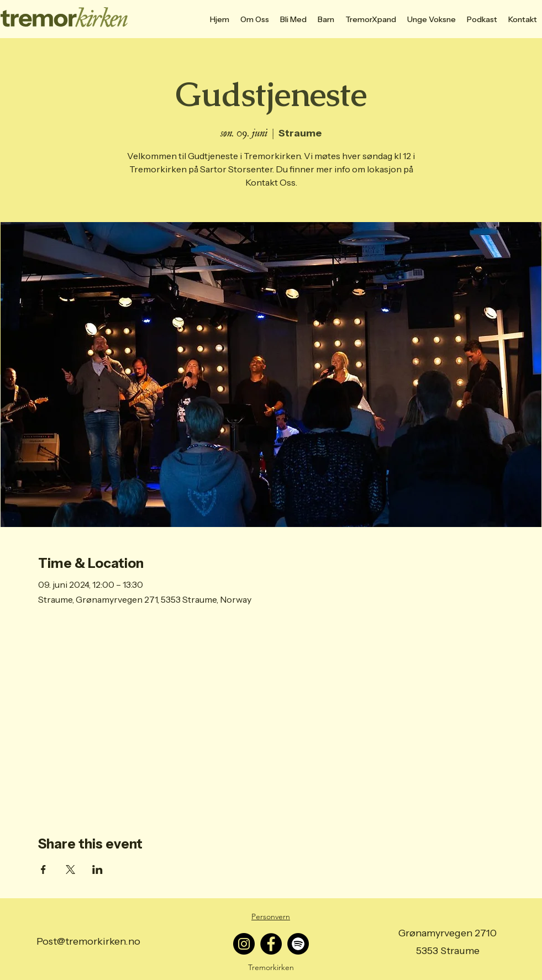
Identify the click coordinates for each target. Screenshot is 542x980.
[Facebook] (271, 944)
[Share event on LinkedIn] (98, 870)
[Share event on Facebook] (43, 870)
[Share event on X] (70, 870)
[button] (293, 19)
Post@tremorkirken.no (88, 941)
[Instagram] (244, 944)
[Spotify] (298, 944)
